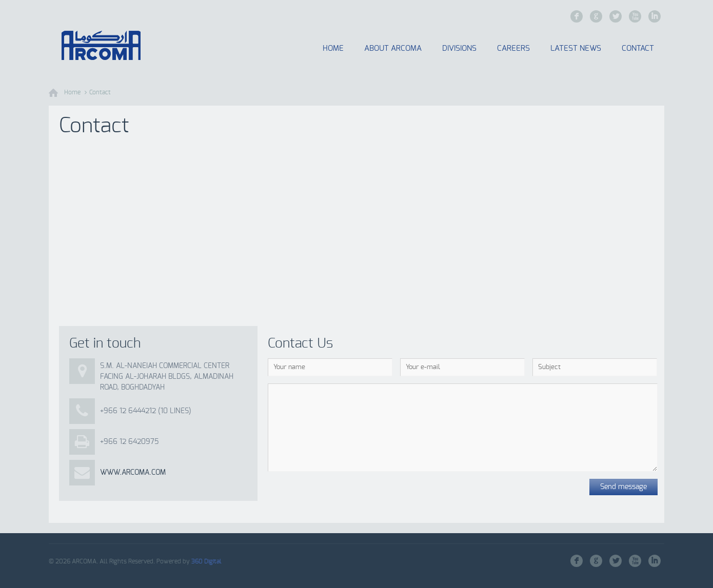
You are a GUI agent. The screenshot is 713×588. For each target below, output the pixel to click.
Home (333, 48)
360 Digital (206, 561)
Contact (638, 48)
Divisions (459, 48)
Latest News (576, 48)
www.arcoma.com (133, 473)
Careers (513, 48)
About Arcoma (393, 48)
